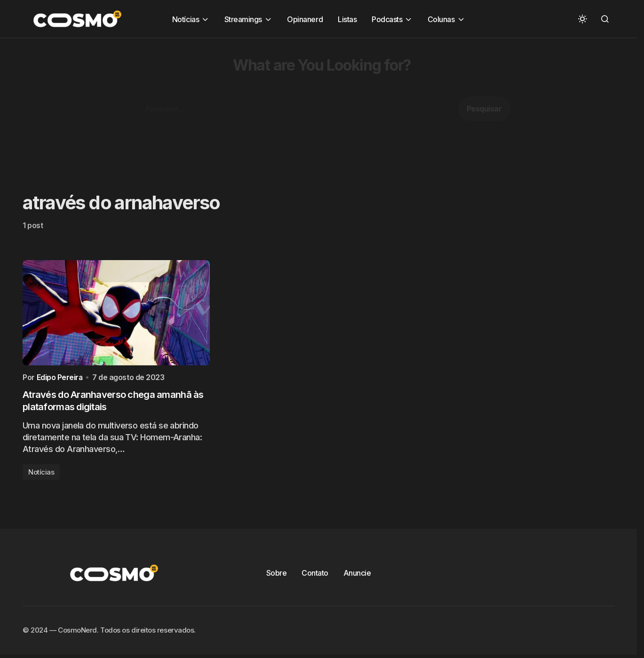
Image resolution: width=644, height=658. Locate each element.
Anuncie (357, 575)
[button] (582, 19)
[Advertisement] (282, 104)
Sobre (277, 575)
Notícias (41, 474)
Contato (315, 575)
